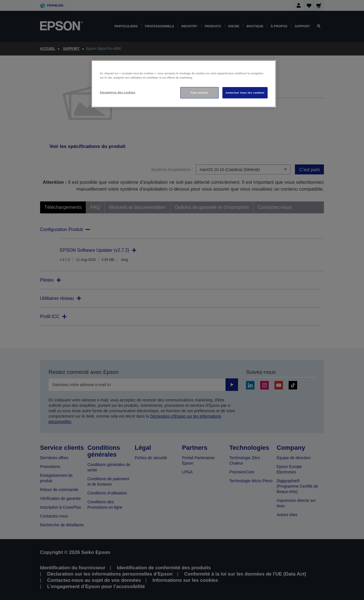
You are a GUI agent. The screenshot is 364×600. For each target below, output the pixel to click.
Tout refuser (199, 93)
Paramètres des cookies (118, 92)
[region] (184, 84)
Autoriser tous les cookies (245, 93)
